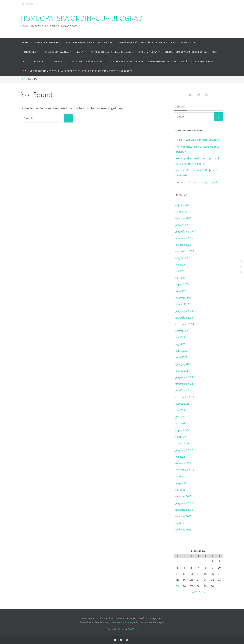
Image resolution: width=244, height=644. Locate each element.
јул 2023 (180, 410)
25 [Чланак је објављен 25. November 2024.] (177, 586)
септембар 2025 (185, 251)
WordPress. (133, 629)
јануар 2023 (182, 443)
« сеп (195, 592)
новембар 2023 (184, 384)
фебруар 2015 (183, 516)
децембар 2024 (184, 311)
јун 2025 (180, 271)
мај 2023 (180, 423)
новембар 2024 (184, 318)
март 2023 (181, 437)
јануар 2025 (182, 304)
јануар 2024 (182, 371)
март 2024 (181, 357)
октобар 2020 (183, 463)
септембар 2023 (185, 397)
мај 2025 (180, 278)
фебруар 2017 (183, 496)
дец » (202, 592)
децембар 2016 (184, 503)
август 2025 (182, 258)
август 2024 (182, 331)
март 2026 (181, 211)
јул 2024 (180, 337)
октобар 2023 (183, 390)
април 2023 (182, 430)
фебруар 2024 (183, 364)
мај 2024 (180, 344)
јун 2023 (180, 417)
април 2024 (182, 351)
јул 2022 (180, 457)
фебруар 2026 (183, 218)
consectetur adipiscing (122, 622)
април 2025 (182, 284)
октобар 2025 (183, 245)
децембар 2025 (184, 231)
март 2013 (181, 523)
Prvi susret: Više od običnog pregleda (197, 182)
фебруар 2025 (183, 298)
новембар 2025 (184, 238)
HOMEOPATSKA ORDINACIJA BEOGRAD (82, 18)
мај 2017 (180, 490)
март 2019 (181, 476)
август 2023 (182, 404)
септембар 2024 (185, 324)
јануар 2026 (182, 225)
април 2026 (182, 205)
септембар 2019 (185, 470)
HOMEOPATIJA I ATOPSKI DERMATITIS (197, 140)
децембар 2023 (184, 377)
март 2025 (181, 291)
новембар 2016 (184, 510)
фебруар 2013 (183, 529)
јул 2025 (180, 264)
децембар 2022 (184, 450)
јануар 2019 (182, 483)
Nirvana (121, 629)
